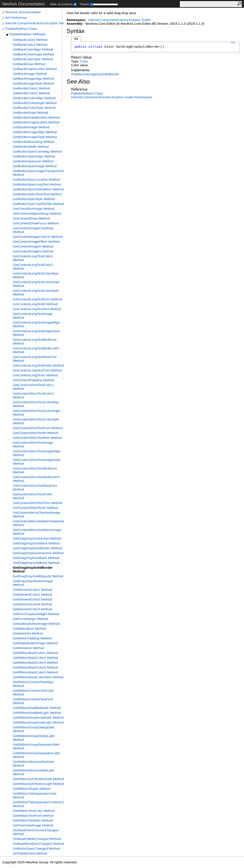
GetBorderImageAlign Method (35, 132)
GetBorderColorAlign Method (34, 98)
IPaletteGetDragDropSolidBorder (95, 74)
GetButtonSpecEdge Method (34, 156)
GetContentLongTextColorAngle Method (36, 284)
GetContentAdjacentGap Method (37, 213)
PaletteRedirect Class (21, 29)
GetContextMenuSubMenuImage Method (37, 532)
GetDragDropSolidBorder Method (33, 569)
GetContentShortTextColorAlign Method (36, 404)
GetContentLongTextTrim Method (37, 370)
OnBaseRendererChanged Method (38, 844)
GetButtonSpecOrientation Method (38, 189)
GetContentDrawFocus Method (36, 223)
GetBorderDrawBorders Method (36, 117)
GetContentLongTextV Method (35, 375)
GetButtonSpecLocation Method (36, 179)
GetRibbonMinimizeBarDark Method (33, 764)
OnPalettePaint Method (30, 853)
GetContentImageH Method (33, 246)
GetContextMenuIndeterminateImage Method (38, 523)
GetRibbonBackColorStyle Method (38, 677)
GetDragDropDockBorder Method (37, 548)
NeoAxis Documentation (23, 12)
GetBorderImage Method (31, 127)
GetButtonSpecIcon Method (33, 161)
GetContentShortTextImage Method (33, 444)
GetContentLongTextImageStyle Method (36, 333)
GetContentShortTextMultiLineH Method (36, 479)
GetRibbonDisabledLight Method (37, 713)
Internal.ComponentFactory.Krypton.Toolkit (35, 23)
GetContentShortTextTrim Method (38, 503)
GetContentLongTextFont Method (37, 299)
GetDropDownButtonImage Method (33, 583)
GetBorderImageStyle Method (35, 137)
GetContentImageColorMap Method (33, 230)
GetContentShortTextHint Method (37, 438)
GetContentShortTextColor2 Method (33, 395)
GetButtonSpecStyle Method (34, 199)
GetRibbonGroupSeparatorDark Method (36, 746)
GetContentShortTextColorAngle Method (37, 413)
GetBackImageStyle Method (34, 83)
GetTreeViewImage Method (33, 825)
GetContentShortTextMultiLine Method (35, 470)
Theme (84, 4)
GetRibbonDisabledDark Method (37, 708)
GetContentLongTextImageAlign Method (36, 324)
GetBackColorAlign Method (33, 49)
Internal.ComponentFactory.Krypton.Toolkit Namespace (112, 97)
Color (84, 61)
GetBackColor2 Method (30, 45)
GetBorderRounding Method (34, 142)
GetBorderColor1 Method (31, 88)
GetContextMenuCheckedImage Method (37, 514)
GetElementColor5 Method (33, 609)
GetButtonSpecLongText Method (37, 184)
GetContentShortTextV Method (35, 508)
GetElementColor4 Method (33, 604)
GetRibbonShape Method (32, 789)
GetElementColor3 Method (33, 599)
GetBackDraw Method (29, 64)
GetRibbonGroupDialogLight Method (34, 738)
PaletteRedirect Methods (27, 34)
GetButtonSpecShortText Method (37, 194)
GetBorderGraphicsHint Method (36, 122)
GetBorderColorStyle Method (34, 108)
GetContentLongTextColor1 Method (33, 258)
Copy (233, 42)
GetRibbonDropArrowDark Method (38, 717)
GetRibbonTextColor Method (34, 811)
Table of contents (61, 4)
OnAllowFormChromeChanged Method (36, 832)
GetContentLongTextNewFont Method (35, 359)
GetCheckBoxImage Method (34, 209)
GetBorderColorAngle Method (35, 103)
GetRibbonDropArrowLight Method (38, 722)
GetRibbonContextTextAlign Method (33, 684)
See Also (78, 81)
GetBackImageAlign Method (34, 79)
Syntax (76, 31)
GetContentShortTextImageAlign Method (37, 453)
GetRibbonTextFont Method (33, 816)
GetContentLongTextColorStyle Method (36, 292)
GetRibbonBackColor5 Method (35, 672)
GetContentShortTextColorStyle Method (36, 421)
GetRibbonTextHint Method (33, 820)
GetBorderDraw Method (30, 113)
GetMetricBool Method (29, 628)
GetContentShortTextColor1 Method (33, 387)
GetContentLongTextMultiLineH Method (36, 350)
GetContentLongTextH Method (35, 304)
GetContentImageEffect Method (36, 242)
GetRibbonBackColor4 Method (35, 667)
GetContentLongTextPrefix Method (38, 365)
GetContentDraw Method (31, 218)
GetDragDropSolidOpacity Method (38, 576)
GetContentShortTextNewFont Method (35, 487)
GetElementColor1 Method (33, 590)
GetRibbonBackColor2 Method (35, 658)
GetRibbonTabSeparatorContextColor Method (38, 804)
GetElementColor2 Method (33, 594)
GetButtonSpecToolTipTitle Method (38, 204)
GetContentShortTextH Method (36, 433)
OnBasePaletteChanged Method (37, 839)
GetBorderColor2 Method (31, 93)
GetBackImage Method (30, 74)
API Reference (16, 18)
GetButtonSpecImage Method (35, 166)
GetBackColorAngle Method (33, 54)
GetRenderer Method (28, 648)
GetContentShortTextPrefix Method (33, 496)
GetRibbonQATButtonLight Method (38, 784)
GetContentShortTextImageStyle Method (37, 462)
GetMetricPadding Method (32, 638)
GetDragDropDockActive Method (37, 538)
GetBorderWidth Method (31, 147)
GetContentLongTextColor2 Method (33, 267)
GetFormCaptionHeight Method (36, 614)
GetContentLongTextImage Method (33, 316)
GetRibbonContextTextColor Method (34, 692)
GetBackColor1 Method (30, 40)
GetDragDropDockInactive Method (38, 553)
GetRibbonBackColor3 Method (35, 662)
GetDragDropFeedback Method (36, 558)
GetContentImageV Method (33, 251)
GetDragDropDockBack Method (36, 543)
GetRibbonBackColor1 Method (35, 653)
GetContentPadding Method (33, 380)
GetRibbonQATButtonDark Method (38, 779)
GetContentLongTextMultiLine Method (35, 341)
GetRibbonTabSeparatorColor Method (35, 795)
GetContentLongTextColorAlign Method (36, 275)
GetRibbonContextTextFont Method (33, 701)
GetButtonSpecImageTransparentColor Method (38, 173)
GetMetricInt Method (28, 633)
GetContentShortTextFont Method (38, 428)
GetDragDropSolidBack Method (36, 563)
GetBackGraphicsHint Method (35, 69)
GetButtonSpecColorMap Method (37, 151)
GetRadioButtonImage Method (35, 643)
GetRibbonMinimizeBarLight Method (34, 772)
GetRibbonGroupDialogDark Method (34, 729)
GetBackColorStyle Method (33, 59)
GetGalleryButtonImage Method (36, 624)
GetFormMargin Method (30, 619)
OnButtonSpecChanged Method (36, 848)
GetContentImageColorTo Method (38, 237)
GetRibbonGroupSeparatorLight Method (36, 755)
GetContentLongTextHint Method (37, 309)
